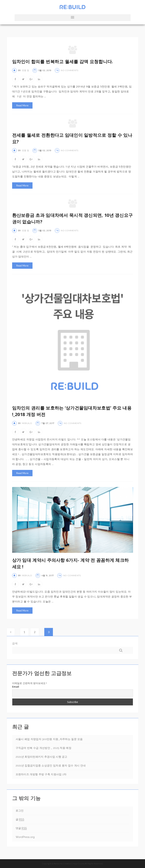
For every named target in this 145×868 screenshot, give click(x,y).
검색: (15, 643)
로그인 (20, 811)
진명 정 (25, 70)
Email (16, 687)
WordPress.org (25, 837)
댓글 (21, 828)
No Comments (70, 70)
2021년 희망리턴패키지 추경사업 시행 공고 (41, 757)
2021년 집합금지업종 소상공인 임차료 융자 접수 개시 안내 (51, 766)
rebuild (27, 423)
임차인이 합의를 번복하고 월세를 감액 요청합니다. (63, 61)
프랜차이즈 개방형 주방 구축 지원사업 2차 (41, 774)
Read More (22, 105)
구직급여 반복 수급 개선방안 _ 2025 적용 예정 (43, 748)
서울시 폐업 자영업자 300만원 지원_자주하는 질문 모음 (49, 739)
